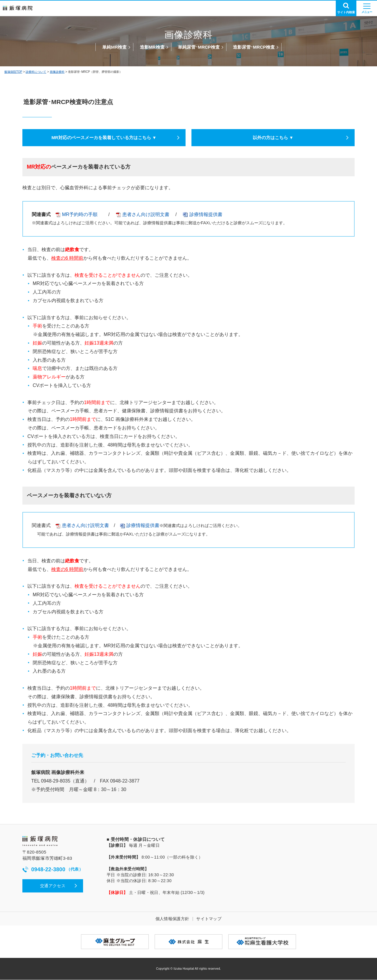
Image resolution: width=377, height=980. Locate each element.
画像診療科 (57, 72)
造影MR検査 (152, 47)
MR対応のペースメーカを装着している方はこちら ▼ (104, 138)
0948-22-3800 (53, 870)
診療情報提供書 (206, 215)
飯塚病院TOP (13, 72)
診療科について (36, 72)
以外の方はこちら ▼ (273, 138)
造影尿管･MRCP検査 (254, 47)
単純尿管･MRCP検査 (199, 47)
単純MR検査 (114, 47)
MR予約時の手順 (76, 215)
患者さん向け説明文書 (143, 215)
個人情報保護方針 (172, 919)
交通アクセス (53, 886)
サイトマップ (209, 919)
